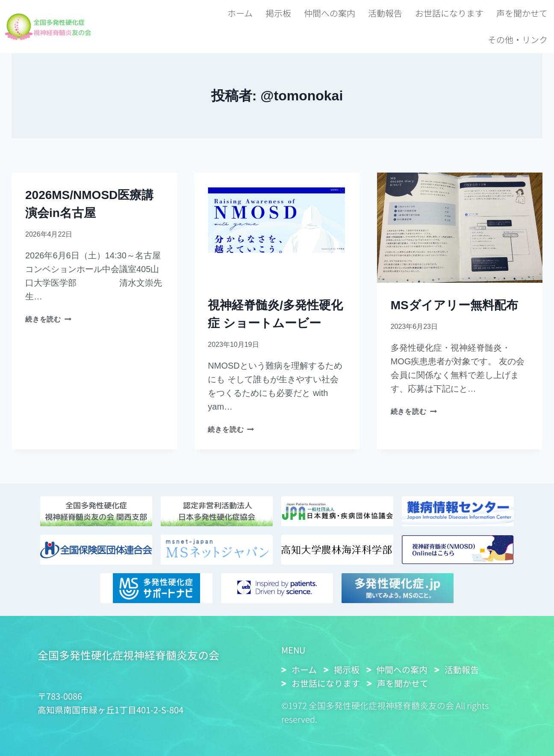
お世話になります (449, 13)
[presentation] (277, 228)
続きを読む (48, 319)
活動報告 (385, 13)
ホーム (240, 13)
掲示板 (278, 13)
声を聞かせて (522, 13)
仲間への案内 (330, 13)
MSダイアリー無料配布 (454, 305)
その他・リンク (518, 40)
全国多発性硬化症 (68, 21)
